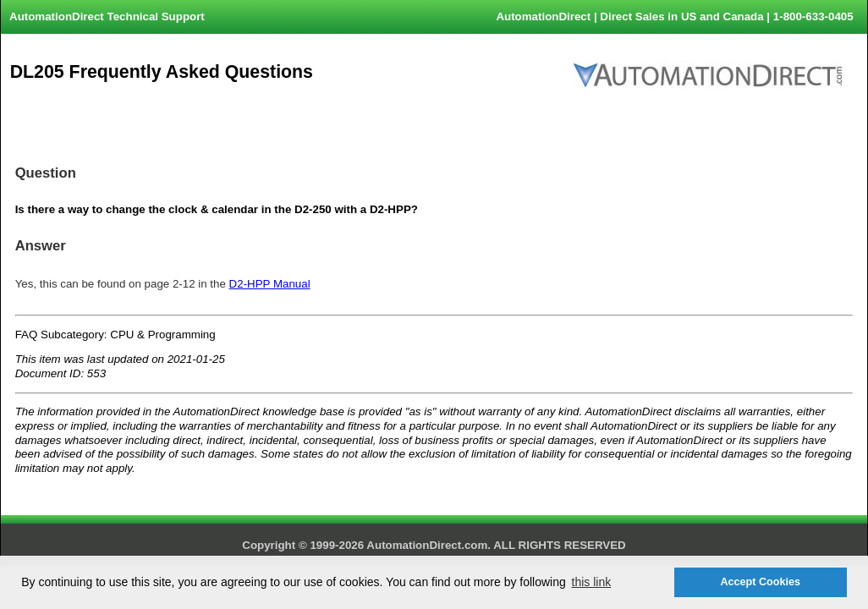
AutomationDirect (543, 16)
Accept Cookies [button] (760, 582)
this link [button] (592, 582)
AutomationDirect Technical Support (107, 16)
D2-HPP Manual (270, 284)
